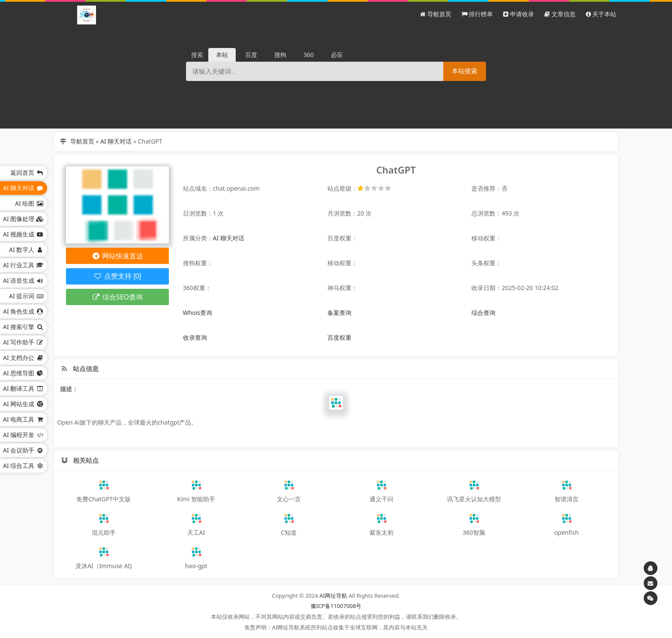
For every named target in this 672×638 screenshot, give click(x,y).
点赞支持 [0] (117, 276)
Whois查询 (198, 313)
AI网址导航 (333, 596)
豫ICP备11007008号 (336, 606)
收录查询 (195, 337)
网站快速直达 (117, 256)
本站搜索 (465, 71)
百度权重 (339, 337)
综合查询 (483, 313)
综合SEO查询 (117, 297)
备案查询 (339, 313)
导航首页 (82, 141)
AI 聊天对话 (116, 141)
